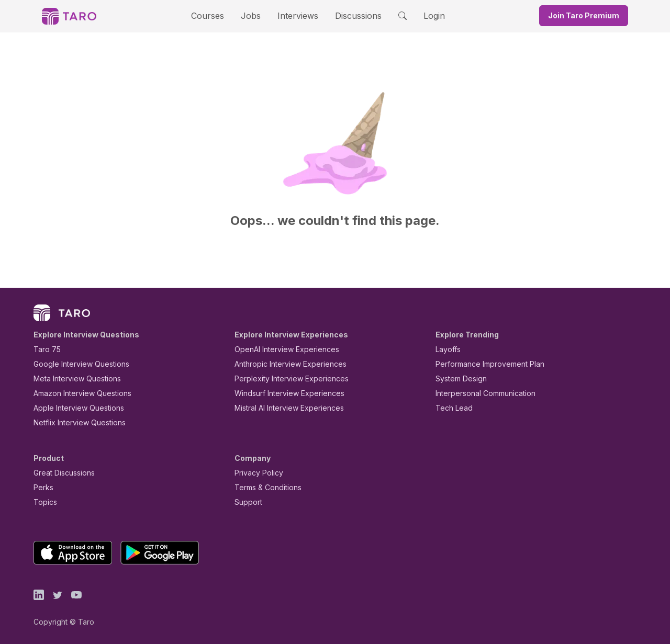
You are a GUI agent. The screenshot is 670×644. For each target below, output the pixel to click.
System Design (457, 379)
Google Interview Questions (75, 364)
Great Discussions (60, 473)
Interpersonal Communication (479, 393)
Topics (43, 502)
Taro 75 (45, 349)
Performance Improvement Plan (482, 364)
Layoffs (447, 349)
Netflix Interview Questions (74, 422)
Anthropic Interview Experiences (283, 364)
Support (246, 502)
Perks (42, 487)
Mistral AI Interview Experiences (283, 408)
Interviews (296, 15)
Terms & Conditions (264, 487)
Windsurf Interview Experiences (282, 393)
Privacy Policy (256, 473)
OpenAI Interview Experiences (280, 349)
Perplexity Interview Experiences (283, 379)
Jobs (254, 15)
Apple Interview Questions (73, 408)
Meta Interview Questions (71, 379)
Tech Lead (451, 408)
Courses (217, 15)
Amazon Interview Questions (76, 393)
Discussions (350, 15)
